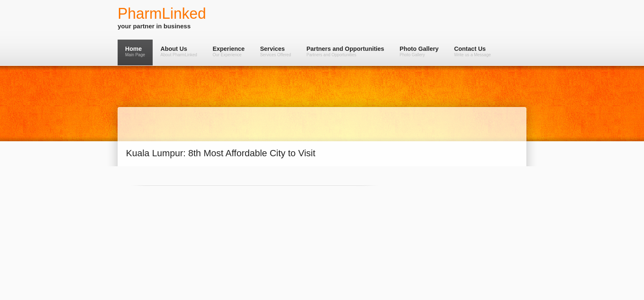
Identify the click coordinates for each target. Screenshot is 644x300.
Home (135, 51)
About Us (179, 51)
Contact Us (473, 51)
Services (275, 51)
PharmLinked (162, 14)
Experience (229, 51)
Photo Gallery (419, 51)
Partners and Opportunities (345, 51)
